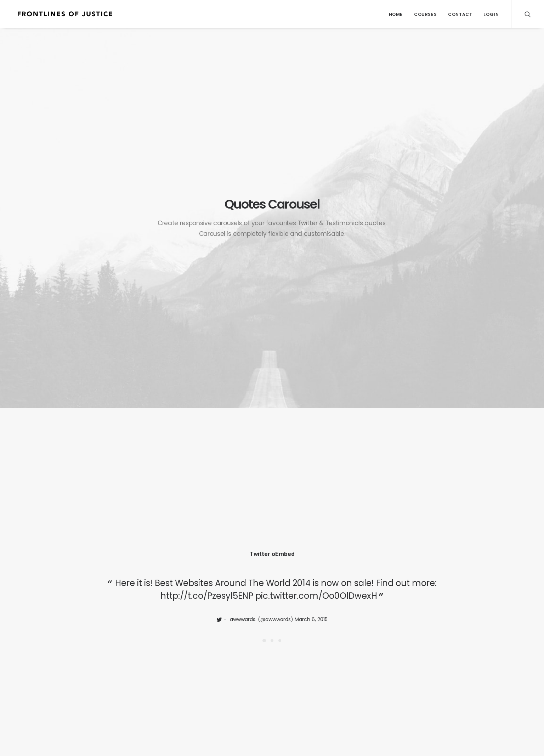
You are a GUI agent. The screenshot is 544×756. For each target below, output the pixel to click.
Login (491, 14)
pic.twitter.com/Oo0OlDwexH (316, 218)
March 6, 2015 (311, 242)
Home (396, 14)
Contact (460, 14)
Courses (425, 14)
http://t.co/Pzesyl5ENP (207, 218)
